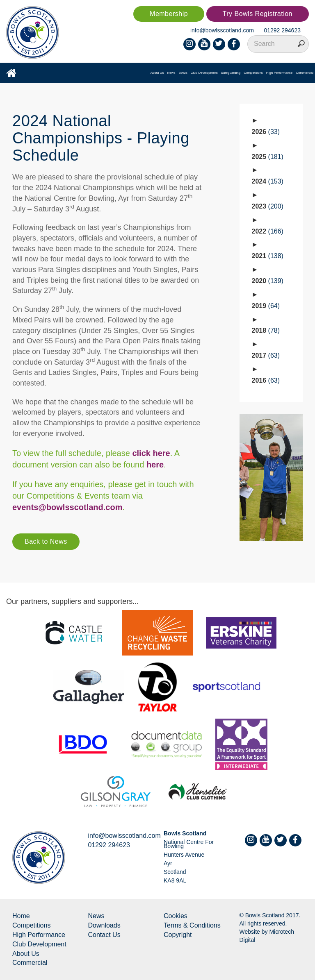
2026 (266, 132)
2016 (266, 380)
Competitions (253, 73)
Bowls (183, 73)
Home (21, 916)
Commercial (305, 73)
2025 (268, 157)
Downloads (104, 925)
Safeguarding (231, 73)
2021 (268, 256)
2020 (268, 281)
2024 (268, 181)
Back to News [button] (46, 541)
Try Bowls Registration (258, 14)
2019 (266, 306)
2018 (266, 330)
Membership (169, 14)
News (171, 73)
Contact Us (104, 935)
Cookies (176, 916)
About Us (157, 73)
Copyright (178, 935)
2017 (266, 355)
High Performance (279, 73)
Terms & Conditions (192, 925)
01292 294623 (282, 30)
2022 (268, 231)
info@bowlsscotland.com (222, 30)
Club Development (204, 73)
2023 (268, 206)
